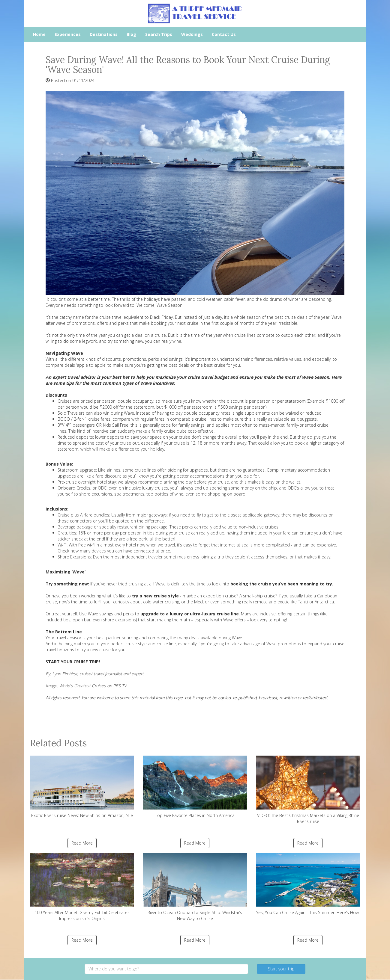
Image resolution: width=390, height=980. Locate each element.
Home (39, 34)
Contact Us (224, 34)
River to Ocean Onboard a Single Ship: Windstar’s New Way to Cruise (195, 887)
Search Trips (159, 34)
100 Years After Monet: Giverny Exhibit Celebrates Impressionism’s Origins (82, 887)
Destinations (104, 34)
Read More (82, 843)
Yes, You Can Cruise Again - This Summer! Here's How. (308, 884)
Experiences (68, 34)
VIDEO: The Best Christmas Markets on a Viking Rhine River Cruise (308, 790)
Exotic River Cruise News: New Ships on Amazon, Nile (82, 787)
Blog (131, 34)
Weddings (192, 34)
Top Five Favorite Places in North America (195, 787)
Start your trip (281, 969)
